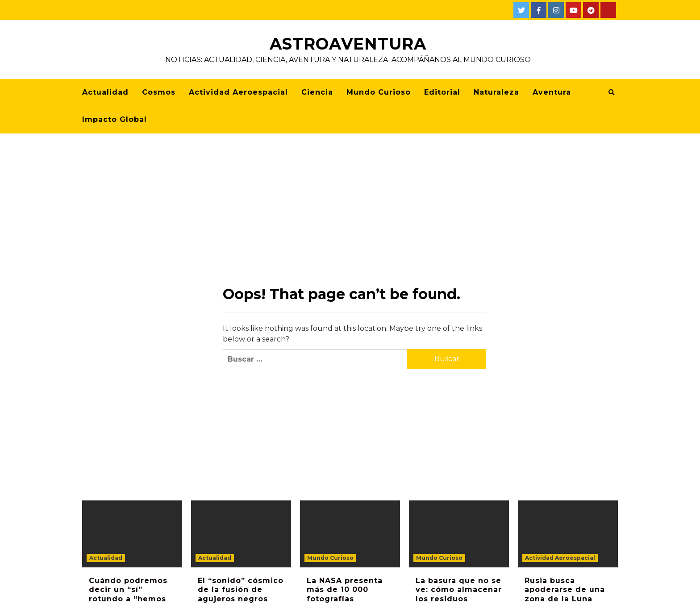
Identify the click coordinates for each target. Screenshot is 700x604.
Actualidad (105, 92)
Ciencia (317, 92)
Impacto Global (115, 119)
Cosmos (159, 92)
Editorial (442, 92)
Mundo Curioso (379, 92)
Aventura (552, 92)
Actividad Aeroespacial (238, 92)
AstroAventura (348, 44)
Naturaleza (496, 92)
